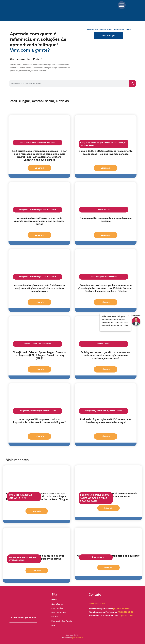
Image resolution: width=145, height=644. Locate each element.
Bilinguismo (85, 142)
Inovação (122, 142)
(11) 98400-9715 (121, 609)
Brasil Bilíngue (19, 101)
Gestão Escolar (43, 101)
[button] (122, 5)
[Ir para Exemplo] (136, 321)
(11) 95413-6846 (125, 612)
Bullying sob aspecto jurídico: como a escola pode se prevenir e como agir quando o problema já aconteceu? (106, 355)
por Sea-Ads (78, 638)
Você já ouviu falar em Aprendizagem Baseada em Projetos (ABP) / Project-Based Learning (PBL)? (40, 355)
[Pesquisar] (133, 83)
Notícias (62, 101)
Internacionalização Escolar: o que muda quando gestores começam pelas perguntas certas (39, 221)
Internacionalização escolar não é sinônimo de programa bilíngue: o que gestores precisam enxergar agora (39, 288)
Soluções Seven (87, 145)
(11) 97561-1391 (126, 616)
